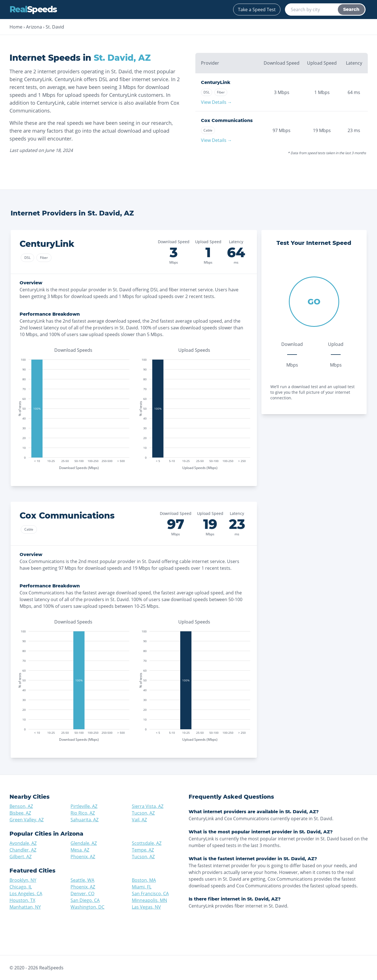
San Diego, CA (85, 900)
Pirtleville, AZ (84, 806)
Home (16, 27)
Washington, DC (87, 907)
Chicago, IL (21, 887)
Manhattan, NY (25, 907)
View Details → (216, 102)
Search (351, 9)
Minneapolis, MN (149, 900)
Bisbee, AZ (20, 813)
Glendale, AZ (84, 843)
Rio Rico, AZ (83, 813)
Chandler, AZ (23, 850)
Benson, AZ (21, 806)
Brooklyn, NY (23, 880)
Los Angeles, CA (26, 894)
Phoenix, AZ (83, 857)
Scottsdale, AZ (147, 843)
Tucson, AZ (143, 813)
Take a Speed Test (257, 10)
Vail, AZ (139, 820)
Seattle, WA (82, 880)
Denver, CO (82, 894)
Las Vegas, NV (146, 907)
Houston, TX (22, 900)
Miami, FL (142, 887)
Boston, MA (144, 880)
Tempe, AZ (143, 850)
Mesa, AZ (80, 850)
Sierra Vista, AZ (148, 806)
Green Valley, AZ (27, 820)
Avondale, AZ (23, 843)
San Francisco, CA (150, 894)
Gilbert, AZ (21, 857)
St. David (55, 27)
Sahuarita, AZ (85, 820)
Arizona (34, 27)
